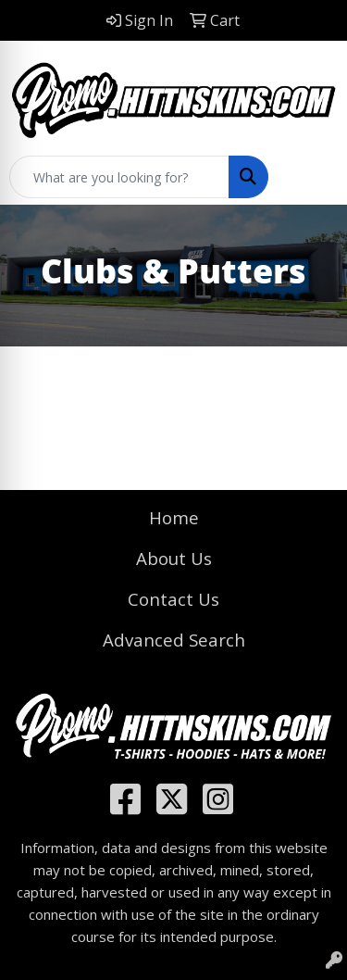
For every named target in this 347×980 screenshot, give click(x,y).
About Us (174, 558)
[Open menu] (310, 177)
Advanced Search (174, 640)
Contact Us (173, 599)
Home (174, 517)
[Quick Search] (119, 177)
